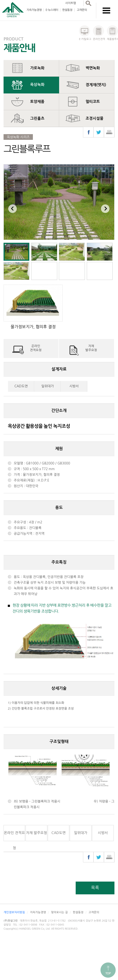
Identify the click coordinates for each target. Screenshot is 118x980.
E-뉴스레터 (52, 10)
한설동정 (67, 10)
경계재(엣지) (96, 85)
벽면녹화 (93, 68)
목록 (95, 888)
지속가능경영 (34, 10)
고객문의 (82, 10)
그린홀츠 (37, 118)
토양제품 (37, 102)
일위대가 (48, 386)
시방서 (74, 386)
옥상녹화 (37, 85)
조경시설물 (94, 118)
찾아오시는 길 (59, 912)
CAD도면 (21, 386)
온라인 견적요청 (14, 836)
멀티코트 (93, 102)
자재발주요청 (91, 348)
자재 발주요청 (37, 833)
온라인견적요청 (36, 348)
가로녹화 (37, 68)
